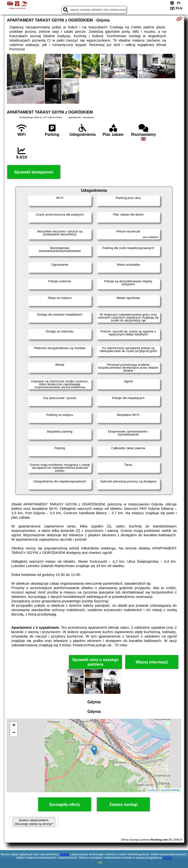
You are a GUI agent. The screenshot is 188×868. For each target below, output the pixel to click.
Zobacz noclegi (123, 805)
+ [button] (14, 726)
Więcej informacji (152, 662)
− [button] (14, 733)
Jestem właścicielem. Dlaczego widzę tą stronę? (34, 822)
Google (65, 854)
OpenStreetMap (170, 790)
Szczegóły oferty (65, 805)
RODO (168, 858)
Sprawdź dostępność (34, 172)
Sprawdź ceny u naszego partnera (95, 662)
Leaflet (152, 790)
